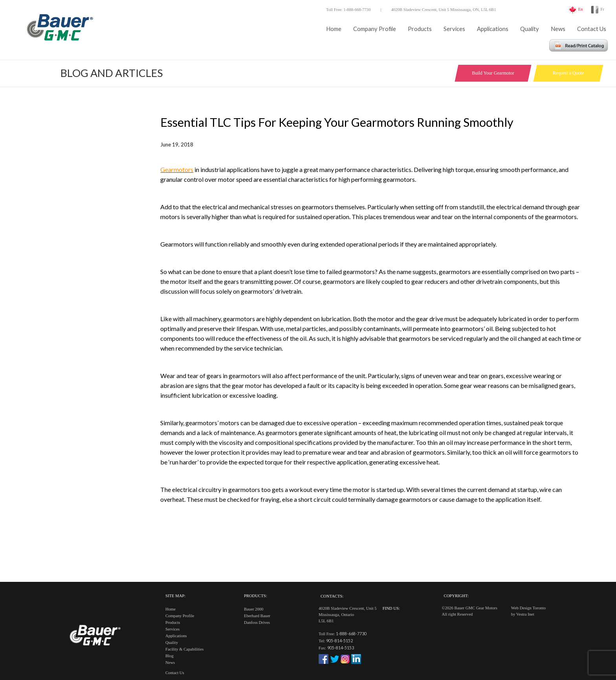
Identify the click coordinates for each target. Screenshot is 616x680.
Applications (493, 29)
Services (454, 29)
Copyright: (456, 596)
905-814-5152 (339, 641)
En (581, 9)
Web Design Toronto (528, 608)
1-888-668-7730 (351, 633)
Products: (256, 596)
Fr (602, 9)
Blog (170, 656)
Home (334, 29)
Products (420, 29)
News (558, 29)
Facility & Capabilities (184, 649)
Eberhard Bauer (257, 616)
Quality (530, 29)
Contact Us (592, 29)
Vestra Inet (525, 614)
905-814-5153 (341, 648)
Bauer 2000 (254, 609)
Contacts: (332, 596)
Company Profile (375, 29)
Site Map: (175, 596)
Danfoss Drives (257, 622)
